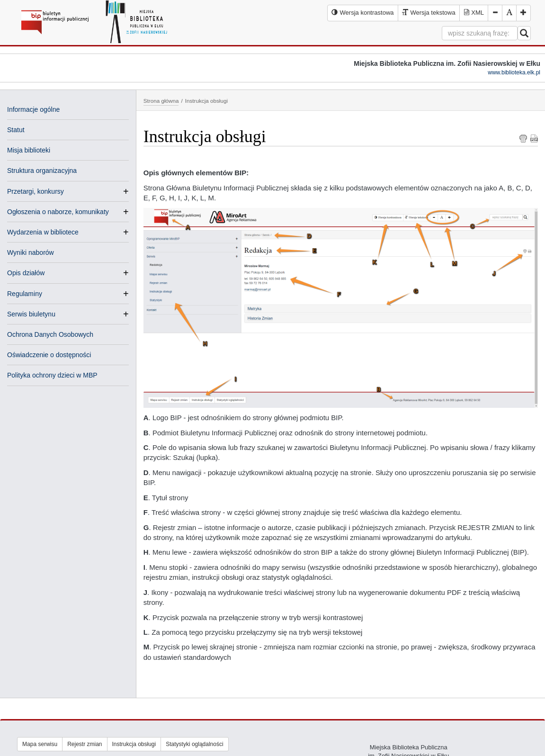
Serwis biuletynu (31, 314)
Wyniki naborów (31, 252)
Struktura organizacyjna (42, 171)
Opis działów (26, 273)
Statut (16, 130)
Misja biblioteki (29, 150)
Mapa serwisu (40, 744)
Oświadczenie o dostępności (49, 355)
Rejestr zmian (85, 744)
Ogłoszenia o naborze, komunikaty (58, 212)
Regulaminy (25, 294)
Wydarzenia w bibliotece (43, 232)
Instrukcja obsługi (134, 744)
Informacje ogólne (33, 109)
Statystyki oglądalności (194, 744)
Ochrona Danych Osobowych (50, 334)
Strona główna (161, 101)
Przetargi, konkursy (36, 191)
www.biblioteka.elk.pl (514, 72)
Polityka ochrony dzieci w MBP (52, 375)
